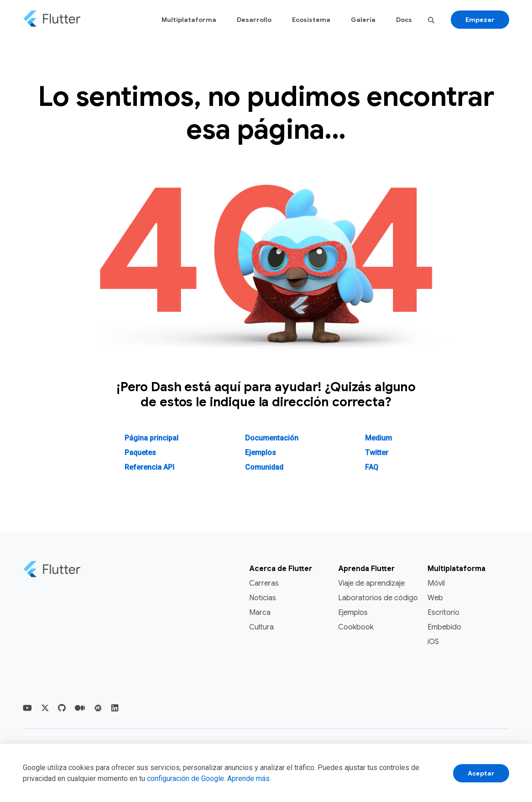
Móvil (436, 583)
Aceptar (481, 773)
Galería (363, 20)
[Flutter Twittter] (45, 708)
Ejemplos (261, 453)
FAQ (372, 467)
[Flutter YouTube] (27, 708)
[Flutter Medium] (80, 708)
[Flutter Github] (62, 708)
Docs (404, 20)
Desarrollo (254, 20)
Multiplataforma (189, 20)
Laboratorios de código (378, 598)
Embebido (444, 627)
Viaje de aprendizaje (371, 583)
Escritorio (443, 613)
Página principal (151, 438)
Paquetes (140, 453)
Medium (378, 438)
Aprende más (248, 778)
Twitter (377, 453)
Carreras (264, 583)
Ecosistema (311, 20)
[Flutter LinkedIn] (115, 708)
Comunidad (264, 467)
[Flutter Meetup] (98, 708)
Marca (260, 613)
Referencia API (149, 467)
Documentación (272, 438)
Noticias (263, 598)
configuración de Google (185, 778)
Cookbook (356, 627)
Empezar (480, 20)
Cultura (261, 627)
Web (435, 598)
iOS (433, 642)
